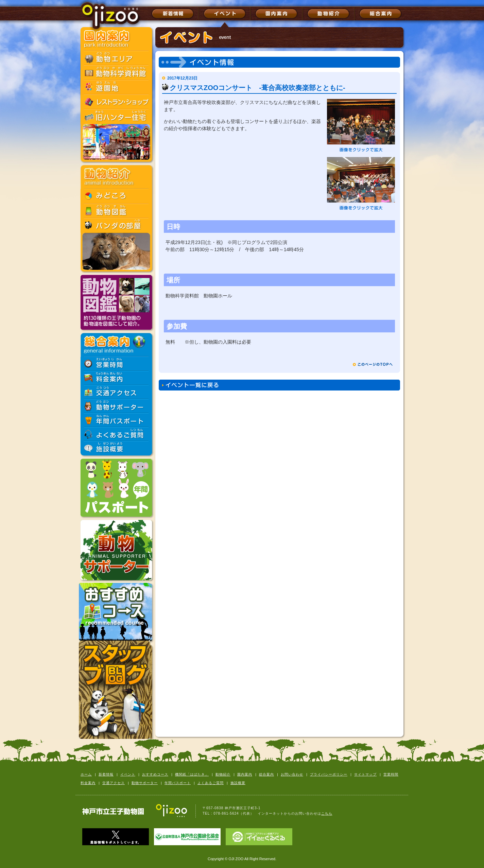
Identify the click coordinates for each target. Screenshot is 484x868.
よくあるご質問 (211, 783)
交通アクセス (114, 783)
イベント (128, 774)
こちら (327, 813)
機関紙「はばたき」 (192, 774)
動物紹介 (223, 774)
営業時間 (391, 774)
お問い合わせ (292, 774)
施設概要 (238, 783)
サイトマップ (365, 774)
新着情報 (106, 774)
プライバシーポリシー (329, 774)
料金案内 (88, 783)
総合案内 (266, 774)
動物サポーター (145, 783)
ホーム (86, 774)
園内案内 (245, 774)
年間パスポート (178, 783)
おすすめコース (155, 774)
